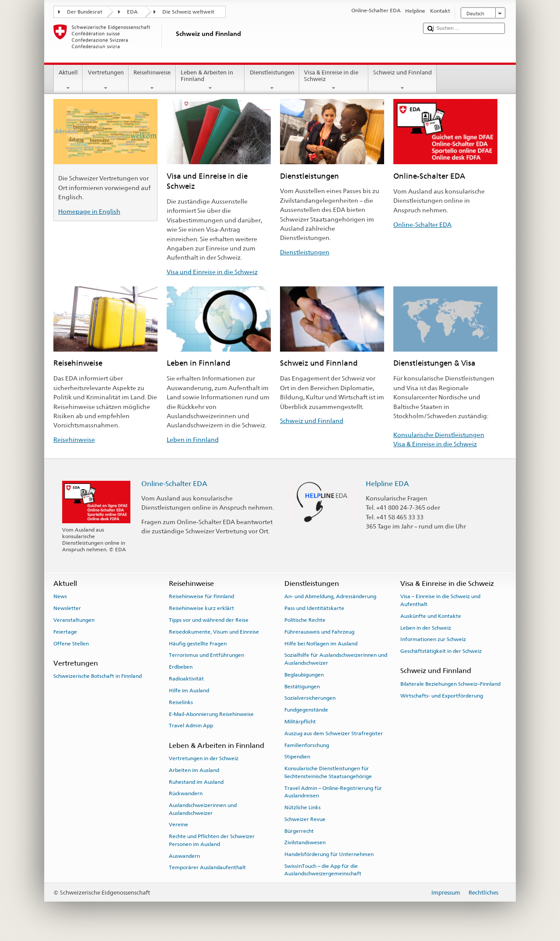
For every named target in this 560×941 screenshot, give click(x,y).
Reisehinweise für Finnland (201, 596)
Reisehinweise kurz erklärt (201, 608)
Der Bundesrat (85, 12)
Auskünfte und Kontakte (431, 616)
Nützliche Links (303, 807)
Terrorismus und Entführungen (206, 655)
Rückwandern (186, 793)
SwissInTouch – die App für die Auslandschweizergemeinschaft (323, 870)
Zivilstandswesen (305, 842)
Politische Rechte (305, 620)
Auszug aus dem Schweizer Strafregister (334, 733)
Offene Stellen (71, 644)
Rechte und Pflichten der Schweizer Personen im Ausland (212, 840)
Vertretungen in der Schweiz (204, 758)
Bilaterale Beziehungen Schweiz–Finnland (450, 684)
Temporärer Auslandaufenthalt (207, 867)
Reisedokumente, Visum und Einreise (214, 632)
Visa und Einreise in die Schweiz (212, 272)
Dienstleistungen (272, 80)
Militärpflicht (300, 722)
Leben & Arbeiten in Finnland (210, 80)
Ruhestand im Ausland (196, 782)
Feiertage (65, 632)
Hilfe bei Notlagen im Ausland (321, 644)
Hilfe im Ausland (189, 691)
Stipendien (297, 757)
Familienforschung (307, 745)
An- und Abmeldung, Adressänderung (330, 596)
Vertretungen (106, 80)
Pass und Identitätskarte (314, 608)
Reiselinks (181, 702)
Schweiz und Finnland (403, 80)
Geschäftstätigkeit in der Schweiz (441, 651)
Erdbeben (181, 667)
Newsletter (67, 608)
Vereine (178, 825)
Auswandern (184, 856)
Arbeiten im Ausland (194, 770)
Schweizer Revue (305, 819)
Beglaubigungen (304, 675)
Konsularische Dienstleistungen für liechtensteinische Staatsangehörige (328, 772)
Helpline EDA (387, 484)
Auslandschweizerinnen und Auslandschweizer (203, 809)
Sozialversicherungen (310, 698)
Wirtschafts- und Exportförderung (442, 695)
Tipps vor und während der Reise (209, 620)
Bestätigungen (302, 686)
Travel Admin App (191, 726)
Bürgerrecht (299, 831)
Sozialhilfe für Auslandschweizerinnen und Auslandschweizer (336, 659)
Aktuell (68, 80)
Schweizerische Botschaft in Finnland (98, 676)
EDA (132, 12)
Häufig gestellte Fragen (198, 644)
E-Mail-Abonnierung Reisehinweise (211, 714)
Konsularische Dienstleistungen (439, 435)
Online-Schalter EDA (422, 224)
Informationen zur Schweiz (433, 639)
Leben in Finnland (193, 439)
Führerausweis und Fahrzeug (319, 632)
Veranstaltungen (74, 620)
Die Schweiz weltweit (188, 12)
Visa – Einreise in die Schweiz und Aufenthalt (440, 600)
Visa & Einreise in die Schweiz (334, 80)
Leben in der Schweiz (426, 627)
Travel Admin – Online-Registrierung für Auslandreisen (333, 791)
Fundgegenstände (306, 710)
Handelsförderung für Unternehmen (329, 854)
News (60, 596)
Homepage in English (89, 211)
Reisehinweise (152, 80)
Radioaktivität (186, 679)
